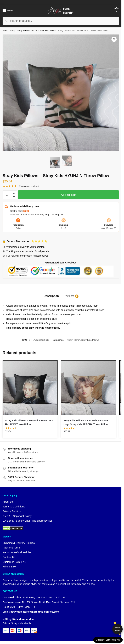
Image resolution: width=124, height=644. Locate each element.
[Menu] (8, 11)
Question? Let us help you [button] (108, 640)
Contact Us (9, 557)
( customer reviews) (29, 186)
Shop (13, 31)
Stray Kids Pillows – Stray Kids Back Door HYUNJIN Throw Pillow (29, 423)
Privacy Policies (12, 511)
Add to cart (69, 195)
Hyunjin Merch (73, 340)
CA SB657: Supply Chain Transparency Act (27, 521)
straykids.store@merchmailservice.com (35, 612)
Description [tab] (51, 296)
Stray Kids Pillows (48, 31)
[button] (114, 39)
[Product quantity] (7, 195)
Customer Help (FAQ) (15, 562)
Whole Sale (9, 566)
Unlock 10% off (117, 629)
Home (5, 31)
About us (8, 502)
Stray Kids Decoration (27, 31)
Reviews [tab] (69, 296)
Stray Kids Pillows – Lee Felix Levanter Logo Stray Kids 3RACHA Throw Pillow (86, 423)
